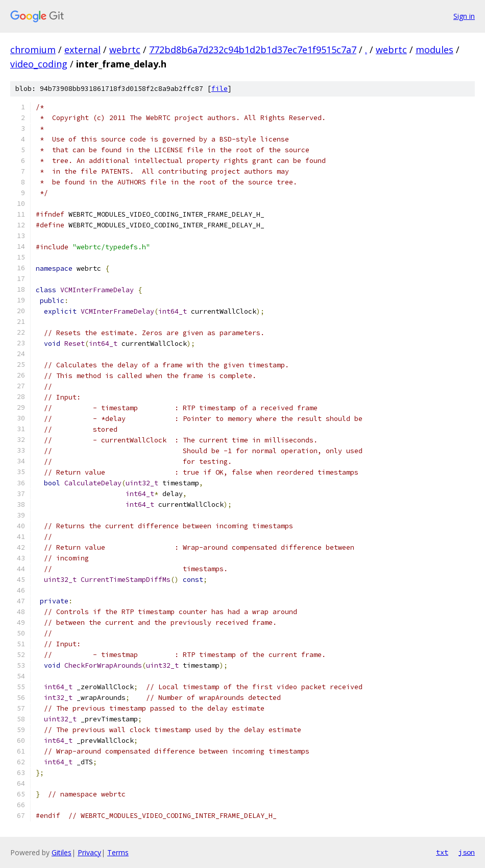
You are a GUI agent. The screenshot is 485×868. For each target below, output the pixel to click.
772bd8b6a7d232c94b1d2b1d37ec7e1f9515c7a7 (253, 50)
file (220, 89)
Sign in (464, 16)
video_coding (39, 64)
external (82, 50)
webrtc (125, 50)
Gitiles (62, 852)
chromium (33, 50)
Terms (118, 852)
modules (434, 50)
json (467, 852)
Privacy (89, 852)
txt (442, 852)
